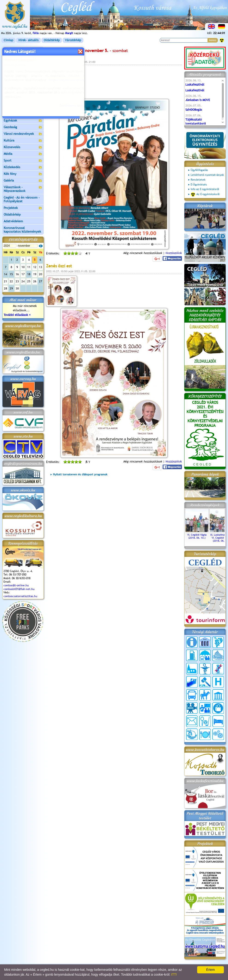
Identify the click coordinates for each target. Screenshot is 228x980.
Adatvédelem (13, 221)
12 (35, 267)
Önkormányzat (23, 64)
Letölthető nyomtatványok (207, 175)
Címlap (8, 40)
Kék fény (23, 174)
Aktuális (23, 94)
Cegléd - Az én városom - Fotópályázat (22, 199)
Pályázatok (12, 87)
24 (23, 281)
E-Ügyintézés (199, 185)
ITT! (174, 974)
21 (6, 281)
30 (17, 288)
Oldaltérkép (52, 40)
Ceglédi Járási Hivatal (19, 80)
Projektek (23, 208)
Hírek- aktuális (28, 40)
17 (23, 274)
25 (29, 281)
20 (41, 274)
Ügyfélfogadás (199, 170)
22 (11, 281)
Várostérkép (73, 40)
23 (17, 281)
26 (35, 281)
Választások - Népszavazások (23, 189)
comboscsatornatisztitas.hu (20, 596)
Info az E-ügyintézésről (205, 189)
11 (29, 267)
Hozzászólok (174, 253)
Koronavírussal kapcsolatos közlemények (22, 230)
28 (6, 288)
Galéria (23, 181)
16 (17, 274)
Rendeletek (198, 180)
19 (35, 274)
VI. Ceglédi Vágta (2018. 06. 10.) (197, 535)
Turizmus (23, 101)
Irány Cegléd (13, 107)
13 (41, 267)
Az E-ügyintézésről (205, 194)
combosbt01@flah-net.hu (19, 589)
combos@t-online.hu (16, 585)
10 (23, 267)
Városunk (23, 57)
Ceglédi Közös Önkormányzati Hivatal (23, 72)
